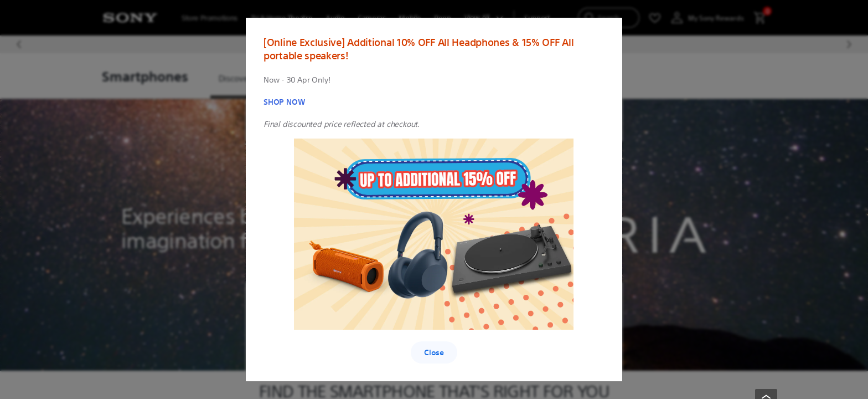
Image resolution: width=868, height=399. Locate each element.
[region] (434, 199)
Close (434, 352)
